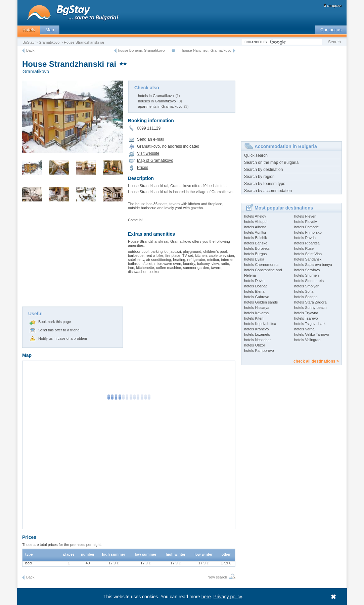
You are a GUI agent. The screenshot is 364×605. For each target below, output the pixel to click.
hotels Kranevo (256, 329)
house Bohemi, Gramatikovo (142, 50)
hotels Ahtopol (256, 222)
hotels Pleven (305, 216)
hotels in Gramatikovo (156, 96)
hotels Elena (254, 291)
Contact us (331, 30)
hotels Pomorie (306, 227)
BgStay (28, 42)
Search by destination (263, 170)
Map (50, 30)
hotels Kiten (254, 318)
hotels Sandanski (308, 259)
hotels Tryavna (306, 313)
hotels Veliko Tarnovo (312, 334)
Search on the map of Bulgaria (271, 162)
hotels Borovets (257, 248)
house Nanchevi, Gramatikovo (207, 50)
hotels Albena (255, 227)
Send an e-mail (151, 139)
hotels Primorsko (308, 232)
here (206, 597)
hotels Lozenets (257, 334)
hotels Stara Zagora (310, 302)
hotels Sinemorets (309, 281)
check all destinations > (316, 361)
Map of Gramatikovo (155, 160)
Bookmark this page (55, 322)
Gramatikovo (49, 42)
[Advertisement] (73, 256)
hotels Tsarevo (306, 318)
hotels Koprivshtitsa (260, 324)
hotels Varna (304, 329)
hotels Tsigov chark (310, 324)
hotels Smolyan (307, 286)
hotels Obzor (255, 345)
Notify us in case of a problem (63, 338)
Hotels (29, 30)
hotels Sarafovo (307, 270)
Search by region (259, 177)
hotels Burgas (255, 254)
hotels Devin (254, 281)
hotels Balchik (256, 238)
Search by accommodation (268, 191)
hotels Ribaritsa (307, 243)
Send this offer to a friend (59, 330)
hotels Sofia (304, 291)
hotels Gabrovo (257, 297)
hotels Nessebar (258, 340)
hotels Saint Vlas (308, 254)
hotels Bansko (256, 243)
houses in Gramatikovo (157, 101)
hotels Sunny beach (310, 308)
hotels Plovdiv (306, 222)
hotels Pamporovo (259, 351)
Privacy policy (228, 597)
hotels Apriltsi (255, 232)
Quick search (256, 155)
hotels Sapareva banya (313, 265)
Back (30, 50)
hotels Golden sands (261, 302)
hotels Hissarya (257, 308)
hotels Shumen (306, 275)
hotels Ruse (304, 248)
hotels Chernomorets (261, 265)
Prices (143, 168)
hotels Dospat (255, 286)
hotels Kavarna (256, 313)
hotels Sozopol (306, 297)
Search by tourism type (265, 184)
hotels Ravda (305, 238)
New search (217, 577)
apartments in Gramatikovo (160, 106)
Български (333, 5)
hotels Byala (254, 259)
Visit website (148, 153)
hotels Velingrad (307, 340)
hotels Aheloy (255, 216)
